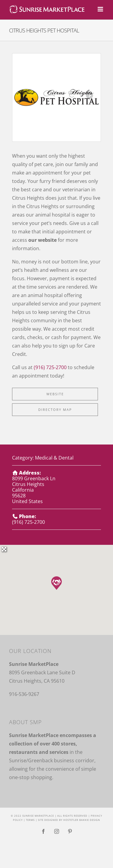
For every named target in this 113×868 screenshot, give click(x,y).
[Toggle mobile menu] (101, 9)
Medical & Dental (54, 458)
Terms (30, 820)
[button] (56, 583)
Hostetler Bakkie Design (82, 820)
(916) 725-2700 (50, 367)
